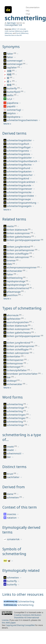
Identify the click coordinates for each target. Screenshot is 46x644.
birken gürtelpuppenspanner (24, 240)
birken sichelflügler (18, 254)
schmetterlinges (16, 418)
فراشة (10, 99)
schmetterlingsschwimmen (23, 120)
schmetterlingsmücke (19, 192)
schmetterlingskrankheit (21, 182)
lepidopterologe (16, 281)
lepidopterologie (17, 285)
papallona (13, 103)
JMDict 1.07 (16, 29)
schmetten (13, 497)
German (11, 23)
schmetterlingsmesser (20, 189)
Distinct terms (14, 467)
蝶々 (10, 81)
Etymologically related (21, 570)
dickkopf (12, 381)
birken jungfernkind (19, 247)
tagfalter (12, 67)
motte (11, 226)
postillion (13, 295)
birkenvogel (14, 367)
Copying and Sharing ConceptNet (20, 625)
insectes (12, 514)
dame (10, 494)
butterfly (12, 88)
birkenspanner (16, 360)
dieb (10, 264)
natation (12, 518)
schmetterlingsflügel (19, 147)
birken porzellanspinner (21, 250)
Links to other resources (23, 594)
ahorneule (13, 315)
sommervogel (15, 61)
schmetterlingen (17, 415)
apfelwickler (14, 319)
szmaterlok (13, 539)
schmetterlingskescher (20, 175)
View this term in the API (13, 35)
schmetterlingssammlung (22, 203)
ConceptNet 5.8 (13, 25)
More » (7, 124)
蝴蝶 (10, 74)
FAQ (28, 11)
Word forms (12, 397)
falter (10, 54)
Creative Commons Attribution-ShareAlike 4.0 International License (22, 618)
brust (10, 474)
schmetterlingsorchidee (21, 196)
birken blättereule (17, 230)
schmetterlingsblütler (20, 140)
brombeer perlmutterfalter (23, 374)
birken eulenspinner (19, 233)
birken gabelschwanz (19, 237)
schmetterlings (16, 425)
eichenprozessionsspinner (22, 267)
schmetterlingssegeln (20, 206)
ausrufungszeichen (18, 322)
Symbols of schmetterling (14, 551)
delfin (10, 95)
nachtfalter (13, 477)
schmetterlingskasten (20, 171)
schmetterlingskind (18, 178)
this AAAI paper (9, 623)
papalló (11, 106)
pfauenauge (14, 292)
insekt (11, 447)
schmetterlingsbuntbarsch (22, 161)
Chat (28, 14)
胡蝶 (10, 71)
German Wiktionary (16, 31)
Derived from (14, 487)
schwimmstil (14, 453)
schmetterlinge (16, 408)
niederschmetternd (18, 288)
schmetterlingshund (19, 168)
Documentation (33, 7)
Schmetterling (26, 601)
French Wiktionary (22, 33)
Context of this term (20, 507)
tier (9, 457)
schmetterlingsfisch (18, 144)
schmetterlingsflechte (20, 165)
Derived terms (14, 133)
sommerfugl (14, 110)
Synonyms (11, 47)
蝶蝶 (10, 85)
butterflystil (14, 92)
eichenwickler (15, 271)
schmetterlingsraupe (19, 199)
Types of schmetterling (22, 308)
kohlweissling (15, 278)
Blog (28, 17)
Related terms (14, 219)
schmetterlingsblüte (19, 154)
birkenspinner (15, 363)
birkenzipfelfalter (17, 370)
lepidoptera (14, 117)
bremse (11, 260)
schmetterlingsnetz (18, 151)
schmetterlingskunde (19, 185)
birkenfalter (14, 356)
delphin (12, 113)
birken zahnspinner (18, 257)
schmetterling (15, 404)
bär (9, 377)
